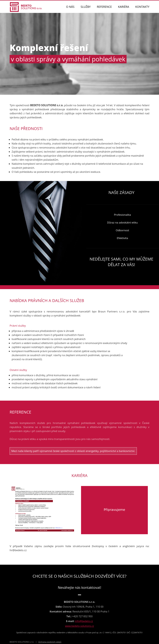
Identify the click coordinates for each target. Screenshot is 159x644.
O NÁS (70, 7)
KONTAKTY (142, 7)
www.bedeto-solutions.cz (80, 626)
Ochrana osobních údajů (50, 642)
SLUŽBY (86, 7)
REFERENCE (104, 7)
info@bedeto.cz (84, 621)
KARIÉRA (124, 7)
